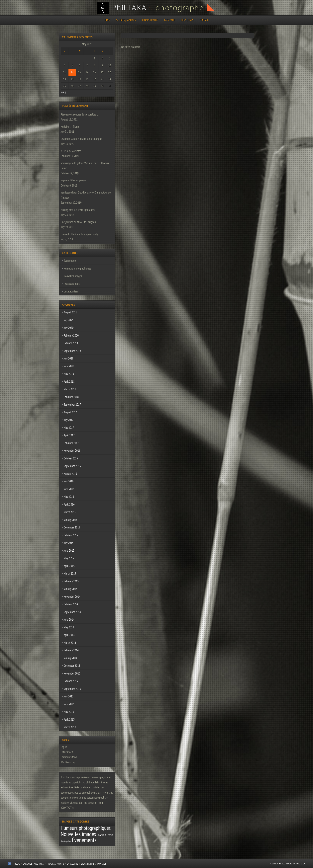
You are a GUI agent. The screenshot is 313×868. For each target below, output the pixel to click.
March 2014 (70, 643)
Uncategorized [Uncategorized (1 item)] (66, 841)
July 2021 (69, 320)
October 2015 (71, 535)
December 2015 (72, 527)
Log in (64, 747)
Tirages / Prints (150, 20)
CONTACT (204, 20)
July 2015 (69, 543)
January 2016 (70, 520)
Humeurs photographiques (77, 268)
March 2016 (70, 512)
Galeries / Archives (126, 20)
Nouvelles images (73, 276)
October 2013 (71, 681)
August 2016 (70, 474)
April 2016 (69, 504)
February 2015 (71, 581)
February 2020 (71, 335)
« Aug (64, 92)
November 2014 (72, 597)
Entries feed (67, 752)
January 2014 (70, 658)
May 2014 (69, 627)
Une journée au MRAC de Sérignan (78, 222)
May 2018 (69, 374)
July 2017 (69, 420)
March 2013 (70, 727)
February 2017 (71, 443)
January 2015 (70, 589)
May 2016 (69, 497)
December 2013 (72, 666)
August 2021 (70, 312)
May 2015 (69, 558)
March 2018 (70, 389)
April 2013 (69, 719)
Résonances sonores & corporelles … (80, 114)
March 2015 (70, 573)
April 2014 (69, 635)
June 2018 (69, 366)
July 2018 (69, 358)
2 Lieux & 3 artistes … (72, 151)
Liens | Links (187, 20)
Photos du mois (72, 284)
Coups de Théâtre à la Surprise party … (81, 234)
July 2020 (69, 328)
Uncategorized (71, 291)
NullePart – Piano (70, 127)
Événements (70, 261)
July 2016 (69, 481)
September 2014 (72, 612)
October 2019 (71, 343)
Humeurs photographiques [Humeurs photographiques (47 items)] (86, 828)
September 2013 (72, 689)
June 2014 (69, 620)
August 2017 (70, 412)
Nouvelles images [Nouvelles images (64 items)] (78, 834)
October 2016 (71, 458)
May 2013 (69, 712)
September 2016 (72, 466)
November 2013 (72, 673)
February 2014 (71, 650)
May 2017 (69, 428)
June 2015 (69, 551)
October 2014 (71, 604)
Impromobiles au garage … (74, 180)
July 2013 (69, 696)
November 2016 (72, 451)
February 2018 (71, 397)
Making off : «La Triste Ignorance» (78, 210)
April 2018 (69, 382)
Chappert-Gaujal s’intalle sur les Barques (82, 139)
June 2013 (69, 704)
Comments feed (69, 757)
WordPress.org (68, 762)
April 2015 (69, 566)
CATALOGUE (170, 20)
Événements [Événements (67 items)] (84, 840)
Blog (107, 20)
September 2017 (72, 404)
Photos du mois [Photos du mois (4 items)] (105, 835)
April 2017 (69, 435)
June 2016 (69, 489)
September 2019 (72, 351)
